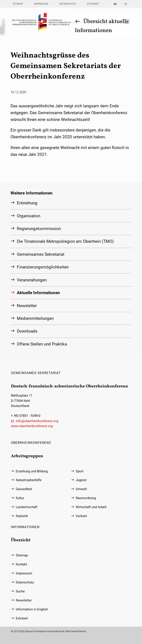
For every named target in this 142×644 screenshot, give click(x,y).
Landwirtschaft (27, 507)
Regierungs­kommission (39, 228)
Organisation (29, 216)
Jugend (81, 480)
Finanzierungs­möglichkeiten (43, 267)
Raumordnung (86, 498)
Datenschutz (68, 4)
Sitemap (18, 4)
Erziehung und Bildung (32, 471)
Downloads (27, 331)
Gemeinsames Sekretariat (41, 254)
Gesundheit (24, 489)
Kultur (20, 498)
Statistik (22, 516)
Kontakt (21, 564)
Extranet (93, 4)
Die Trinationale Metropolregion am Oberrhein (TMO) (65, 241)
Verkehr (81, 516)
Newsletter (27, 305)
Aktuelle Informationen (38, 292)
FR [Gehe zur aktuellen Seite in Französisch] (126, 4)
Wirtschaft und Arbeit (91, 507)
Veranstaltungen (32, 280)
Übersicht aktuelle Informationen (102, 26)
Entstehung (27, 203)
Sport (80, 471)
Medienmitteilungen (35, 318)
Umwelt (81, 489)
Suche (20, 591)
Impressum (41, 4)
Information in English (32, 609)
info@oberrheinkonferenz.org (37, 421)
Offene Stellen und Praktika (42, 344)
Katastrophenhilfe (29, 480)
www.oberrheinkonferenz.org (32, 426)
